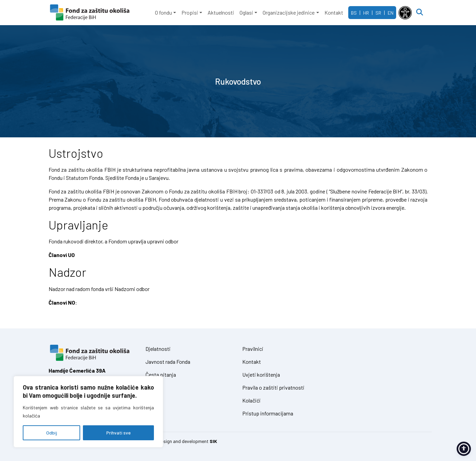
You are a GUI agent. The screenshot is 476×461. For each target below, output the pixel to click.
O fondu (163, 12)
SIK (213, 441)
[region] (88, 412)
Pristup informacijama (268, 413)
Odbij (52, 433)
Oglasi (246, 12)
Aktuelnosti (221, 12)
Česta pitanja (161, 374)
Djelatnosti (158, 349)
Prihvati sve (119, 433)
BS (354, 13)
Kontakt (334, 12)
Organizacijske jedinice (289, 12)
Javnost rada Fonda (168, 362)
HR (366, 13)
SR (378, 13)
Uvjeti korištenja (261, 374)
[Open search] (420, 13)
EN (391, 13)
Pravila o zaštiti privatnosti (273, 387)
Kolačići (251, 400)
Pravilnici (253, 349)
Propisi (190, 12)
